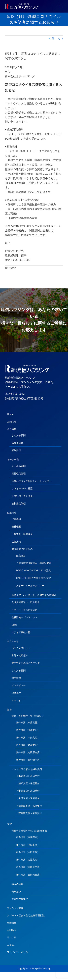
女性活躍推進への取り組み (26, 602)
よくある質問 (19, 435)
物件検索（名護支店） (28, 745)
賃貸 (9, 709)
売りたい (16, 891)
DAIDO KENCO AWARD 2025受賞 (33, 578)
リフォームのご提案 (22, 488)
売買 (9, 824)
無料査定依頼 (19, 503)
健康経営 (21, 555)
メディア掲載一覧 (21, 632)
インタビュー (19, 685)
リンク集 (12, 937)
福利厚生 (16, 693)
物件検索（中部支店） (28, 737)
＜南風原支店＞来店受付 (29, 806)
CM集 (14, 625)
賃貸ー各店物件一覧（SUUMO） (29, 716)
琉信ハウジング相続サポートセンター (31, 481)
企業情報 (12, 512)
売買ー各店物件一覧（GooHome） (30, 831)
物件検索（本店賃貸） (28, 722)
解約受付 (16, 450)
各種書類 (12, 923)
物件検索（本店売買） (28, 837)
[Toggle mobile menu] (61, 6)
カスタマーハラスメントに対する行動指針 (34, 595)
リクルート (13, 641)
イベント (16, 700)
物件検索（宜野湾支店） (29, 760)
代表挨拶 (16, 519)
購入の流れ (17, 884)
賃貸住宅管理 (19, 473)
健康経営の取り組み (22, 549)
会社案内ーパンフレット (24, 617)
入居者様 (12, 429)
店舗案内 (16, 541)
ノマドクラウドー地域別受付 (27, 769)
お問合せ (12, 930)
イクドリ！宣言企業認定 (24, 610)
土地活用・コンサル (22, 496)
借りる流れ (17, 443)
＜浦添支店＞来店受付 (28, 783)
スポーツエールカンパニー (30, 585)
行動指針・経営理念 (22, 534)
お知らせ (12, 421)
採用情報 (16, 678)
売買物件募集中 (20, 899)
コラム (11, 945)
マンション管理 (15, 908)
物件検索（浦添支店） (28, 730)
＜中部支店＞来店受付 (28, 791)
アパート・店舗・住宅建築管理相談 (26, 915)
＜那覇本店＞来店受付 (28, 776)
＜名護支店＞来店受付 (28, 798)
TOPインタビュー (21, 648)
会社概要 (16, 526)
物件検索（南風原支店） (29, 752)
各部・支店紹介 (20, 655)
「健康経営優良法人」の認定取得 (34, 563)
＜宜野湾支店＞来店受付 (29, 813)
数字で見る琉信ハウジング (26, 663)
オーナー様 (13, 459)
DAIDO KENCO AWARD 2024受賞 (33, 570)
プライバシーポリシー (19, 952)
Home (10, 414)
